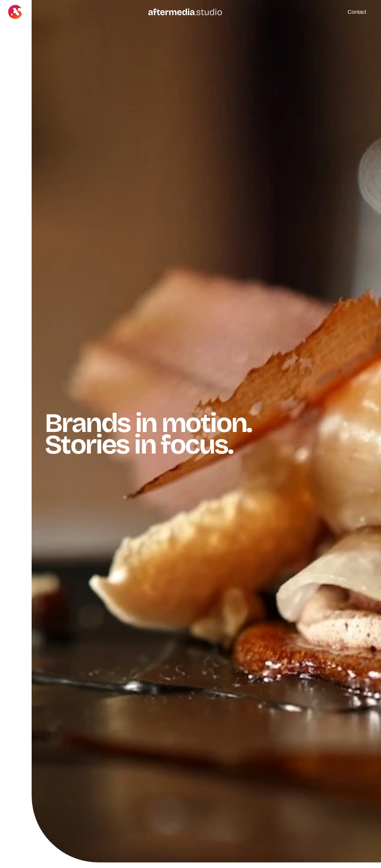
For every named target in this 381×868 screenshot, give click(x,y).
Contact (357, 12)
